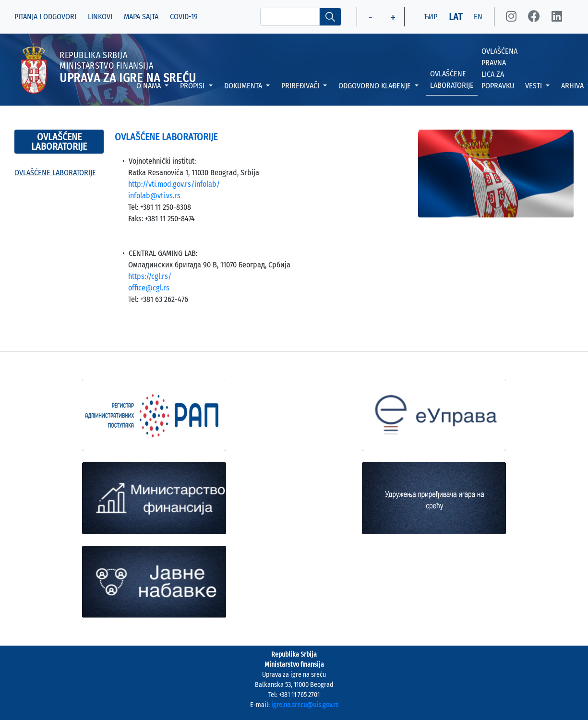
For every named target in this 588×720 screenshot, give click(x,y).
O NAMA (150, 86)
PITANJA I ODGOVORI (45, 17)
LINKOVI (100, 17)
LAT (456, 17)
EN (478, 17)
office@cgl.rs (149, 288)
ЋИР (431, 17)
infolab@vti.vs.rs (154, 196)
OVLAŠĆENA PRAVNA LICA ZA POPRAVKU (499, 68)
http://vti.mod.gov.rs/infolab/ (174, 184)
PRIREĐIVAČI (301, 86)
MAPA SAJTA (141, 17)
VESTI (534, 86)
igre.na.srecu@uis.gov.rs (305, 705)
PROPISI (193, 86)
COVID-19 (184, 17)
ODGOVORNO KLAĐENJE (376, 86)
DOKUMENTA (244, 86)
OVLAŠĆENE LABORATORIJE (452, 79)
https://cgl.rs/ (150, 276)
